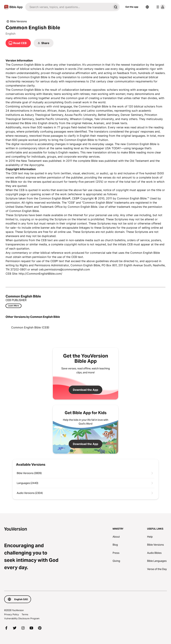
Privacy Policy (12, 614)
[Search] (68, 7)
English (11, 34)
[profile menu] (160, 7)
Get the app (132, 7)
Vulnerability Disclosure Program (22, 618)
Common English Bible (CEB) (30, 327)
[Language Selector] (147, 7)
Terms (25, 614)
